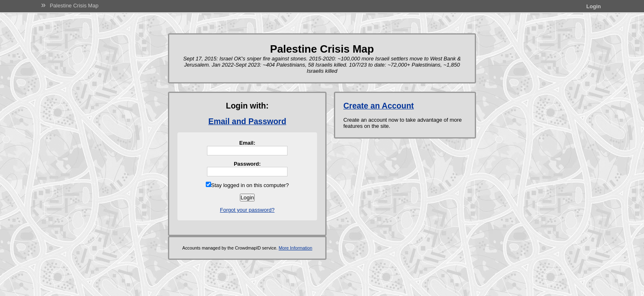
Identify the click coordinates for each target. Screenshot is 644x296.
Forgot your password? (247, 210)
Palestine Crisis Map (74, 6)
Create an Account (379, 106)
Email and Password (247, 121)
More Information (295, 248)
